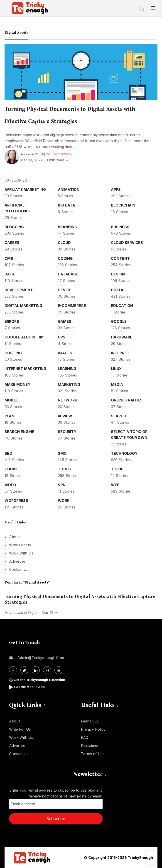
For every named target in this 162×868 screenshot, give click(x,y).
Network (67, 400)
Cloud (64, 243)
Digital (45, 154)
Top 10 (117, 469)
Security (67, 432)
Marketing (69, 384)
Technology (62, 154)
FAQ (85, 737)
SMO (62, 453)
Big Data (66, 205)
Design (118, 274)
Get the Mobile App (31, 687)
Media (117, 384)
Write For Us (20, 545)
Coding (65, 258)
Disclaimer (90, 746)
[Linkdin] (36, 670)
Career (12, 243)
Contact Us (19, 569)
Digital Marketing (23, 306)
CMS (9, 258)
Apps (116, 190)
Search (119, 416)
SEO (8, 453)
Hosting (13, 353)
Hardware (122, 337)
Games (65, 321)
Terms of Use (93, 754)
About (14, 537)
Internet (120, 353)
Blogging (14, 227)
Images (65, 353)
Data (10, 274)
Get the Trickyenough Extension (41, 680)
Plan (9, 416)
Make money (17, 384)
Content (120, 258)
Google (119, 321)
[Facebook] (13, 670)
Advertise (17, 561)
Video (10, 485)
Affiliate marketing (25, 190)
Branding (67, 227)
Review (65, 416)
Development (19, 290)
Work (64, 501)
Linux (116, 369)
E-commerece (72, 306)
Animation (69, 190)
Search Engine (19, 432)
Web (115, 485)
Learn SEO (90, 721)
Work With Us (21, 553)
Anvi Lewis (14, 613)
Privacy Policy (93, 729)
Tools (64, 469)
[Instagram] (47, 670)
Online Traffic (126, 400)
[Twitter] (24, 670)
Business (120, 227)
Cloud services (127, 243)
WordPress (16, 501)
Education (122, 306)
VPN (62, 485)
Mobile (12, 400)
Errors (12, 321)
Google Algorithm (24, 337)
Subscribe (56, 819)
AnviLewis (27, 154)
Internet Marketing (25, 369)
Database (68, 274)
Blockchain (123, 205)
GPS (62, 337)
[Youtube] (58, 670)
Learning (67, 369)
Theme (11, 469)
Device (65, 290)
